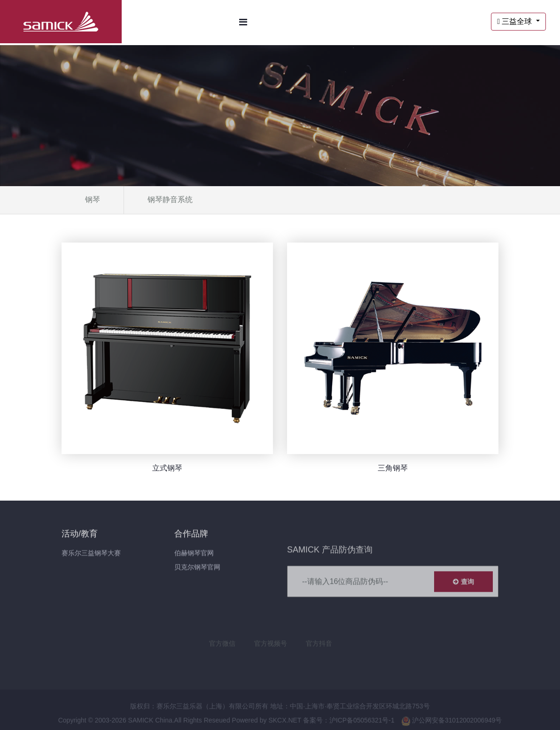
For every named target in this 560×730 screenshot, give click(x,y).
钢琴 (93, 200)
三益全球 (516, 21)
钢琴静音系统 (170, 200)
